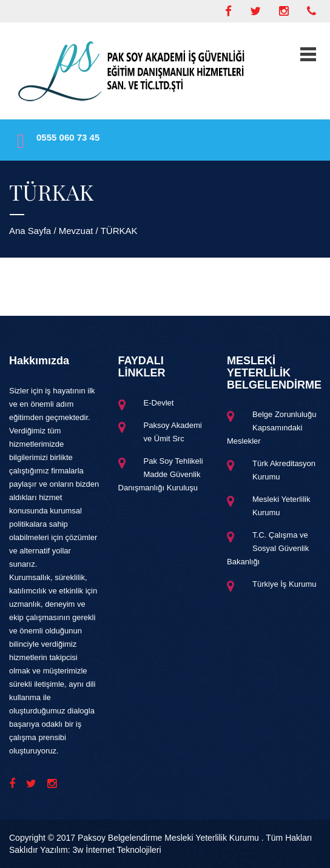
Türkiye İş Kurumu (284, 584)
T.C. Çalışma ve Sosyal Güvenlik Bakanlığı (268, 548)
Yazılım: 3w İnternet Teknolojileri (100, 850)
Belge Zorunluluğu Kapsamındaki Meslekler (272, 428)
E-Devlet (159, 403)
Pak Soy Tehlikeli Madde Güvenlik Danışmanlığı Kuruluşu (161, 474)
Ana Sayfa (30, 231)
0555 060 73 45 (68, 137)
